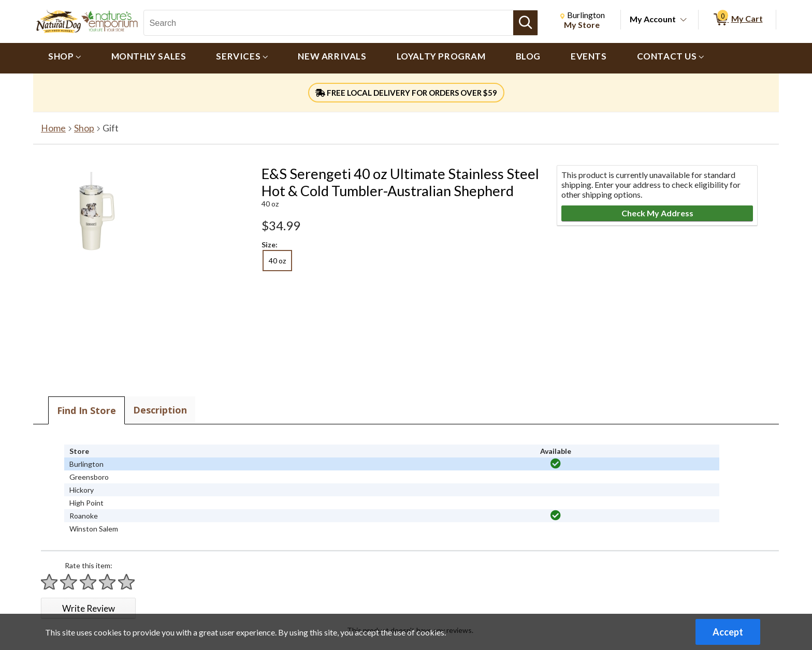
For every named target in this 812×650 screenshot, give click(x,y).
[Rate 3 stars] (89, 582)
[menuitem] (65, 58)
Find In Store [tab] (86, 410)
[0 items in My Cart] (737, 20)
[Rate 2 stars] (69, 582)
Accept (728, 632)
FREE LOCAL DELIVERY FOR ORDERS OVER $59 (406, 93)
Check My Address (657, 213)
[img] (556, 464)
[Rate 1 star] (50, 582)
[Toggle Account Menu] (684, 20)
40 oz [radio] (277, 261)
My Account (653, 19)
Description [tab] (160, 410)
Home (53, 128)
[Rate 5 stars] (127, 582)
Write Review (89, 608)
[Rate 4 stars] (108, 582)
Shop (84, 128)
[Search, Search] (328, 23)
